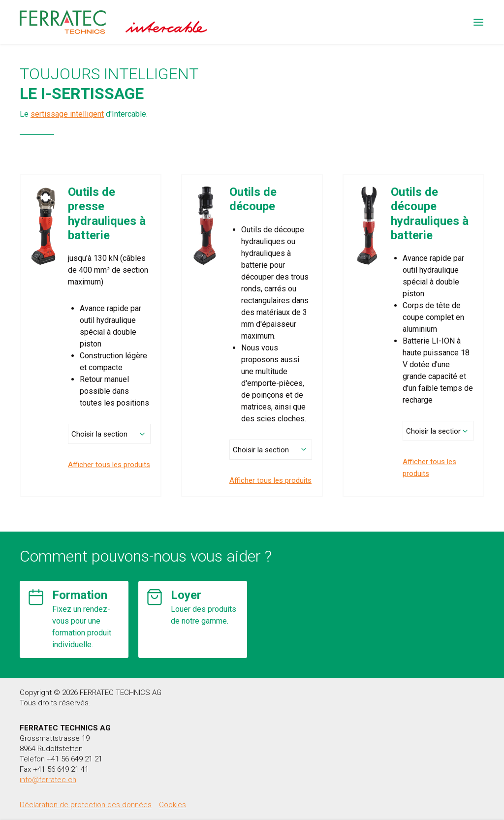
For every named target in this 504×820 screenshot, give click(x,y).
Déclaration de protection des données (86, 805)
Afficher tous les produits (109, 465)
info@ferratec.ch (48, 780)
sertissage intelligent (67, 114)
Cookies (173, 805)
